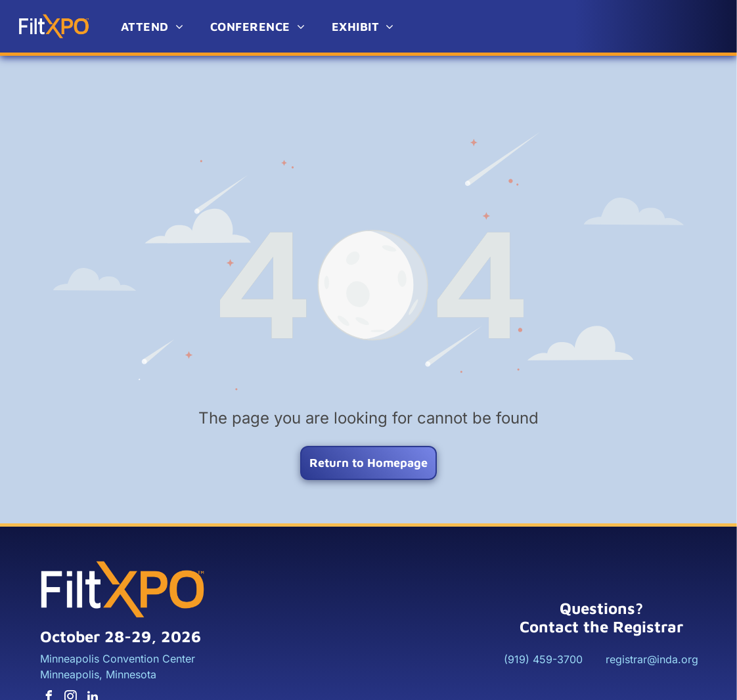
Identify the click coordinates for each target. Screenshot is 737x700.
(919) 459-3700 (543, 626)
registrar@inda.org (652, 626)
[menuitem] (152, 27)
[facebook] (49, 666)
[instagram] (71, 666)
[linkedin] (93, 666)
